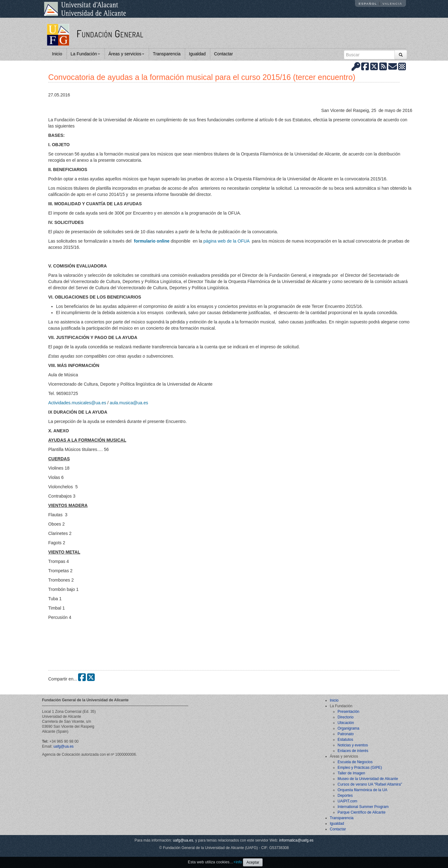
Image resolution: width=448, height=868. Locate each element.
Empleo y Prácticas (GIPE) (360, 768)
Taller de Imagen (351, 773)
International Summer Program (363, 807)
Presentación (348, 712)
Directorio (345, 717)
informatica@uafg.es (296, 840)
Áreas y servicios (127, 54)
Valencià (392, 4)
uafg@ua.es (64, 746)
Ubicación (346, 723)
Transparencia (167, 54)
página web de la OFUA (227, 241)
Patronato (346, 734)
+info (238, 862)
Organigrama (348, 728)
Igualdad (197, 54)
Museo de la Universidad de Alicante (368, 779)
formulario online (152, 241)
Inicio (57, 54)
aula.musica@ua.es (129, 403)
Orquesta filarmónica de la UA (362, 790)
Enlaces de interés (353, 751)
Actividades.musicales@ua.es (77, 403)
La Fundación (85, 54)
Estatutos (345, 740)
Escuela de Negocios (355, 762)
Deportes (345, 796)
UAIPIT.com (347, 801)
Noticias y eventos (353, 745)
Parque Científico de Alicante (362, 812)
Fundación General (110, 33)
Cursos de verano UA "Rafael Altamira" (370, 784)
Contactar (224, 54)
